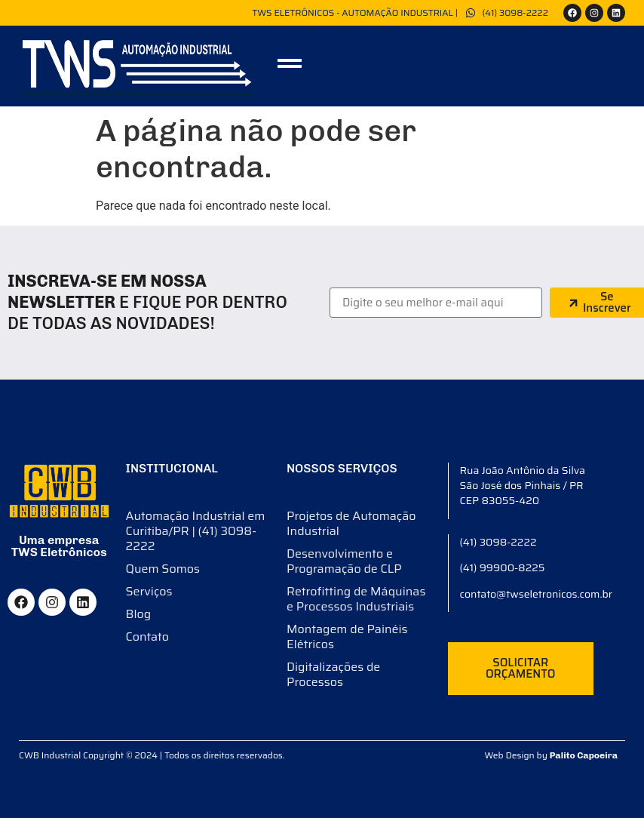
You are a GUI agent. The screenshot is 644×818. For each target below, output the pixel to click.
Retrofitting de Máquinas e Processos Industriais (356, 599)
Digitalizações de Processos (333, 674)
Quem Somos (163, 569)
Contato (148, 637)
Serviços (149, 591)
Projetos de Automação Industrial (351, 523)
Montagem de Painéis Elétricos (347, 637)
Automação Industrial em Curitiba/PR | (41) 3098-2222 (196, 531)
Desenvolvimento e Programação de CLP (344, 561)
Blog (139, 614)
